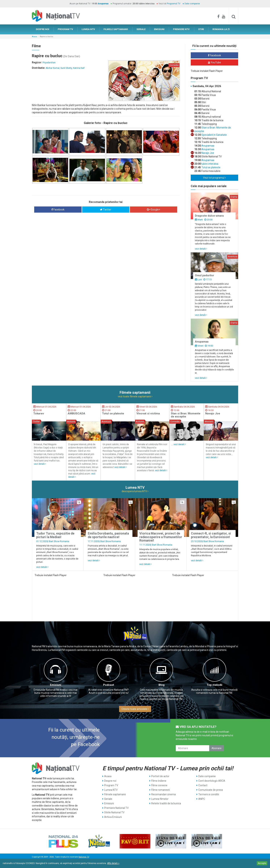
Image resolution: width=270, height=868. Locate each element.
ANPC (202, 799)
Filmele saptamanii (115, 794)
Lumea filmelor (160, 799)
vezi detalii (201, 249)
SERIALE (141, 29)
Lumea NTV (111, 790)
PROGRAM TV (65, 29)
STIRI (201, 29)
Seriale (108, 799)
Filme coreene (159, 785)
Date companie (192, 4)
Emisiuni (56, 685)
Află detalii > (113, 863)
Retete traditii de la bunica (166, 803)
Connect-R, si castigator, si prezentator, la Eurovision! (211, 535)
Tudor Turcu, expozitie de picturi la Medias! (55, 535)
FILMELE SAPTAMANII (116, 29)
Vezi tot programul (214, 178)
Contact (203, 785)
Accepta (262, 863)
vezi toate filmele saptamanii (135, 396)
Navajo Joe (207, 153)
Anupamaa (103, 4)
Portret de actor (160, 776)
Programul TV (174, 4)
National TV (84, 857)
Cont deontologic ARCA (212, 781)
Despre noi (110, 781)
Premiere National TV (116, 808)
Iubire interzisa (210, 164)
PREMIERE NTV (181, 29)
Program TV (111, 785)
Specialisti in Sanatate (214, 135)
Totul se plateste (211, 167)
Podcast (109, 685)
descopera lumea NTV (135, 491)
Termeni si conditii (209, 794)
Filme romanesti (161, 790)
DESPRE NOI (43, 29)
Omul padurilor (204, 275)
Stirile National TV (114, 812)
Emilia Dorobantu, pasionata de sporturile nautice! (108, 535)
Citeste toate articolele (135, 709)
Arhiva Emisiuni (113, 817)
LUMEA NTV (88, 29)
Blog (162, 685)
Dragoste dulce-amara (209, 216)
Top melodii (214, 685)
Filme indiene (159, 781)
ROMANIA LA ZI (221, 29)
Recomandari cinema (164, 794)
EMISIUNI (159, 29)
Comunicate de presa (211, 790)
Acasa (34, 36)
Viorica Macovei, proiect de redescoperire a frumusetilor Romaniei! (161, 537)
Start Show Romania (59, 541)
